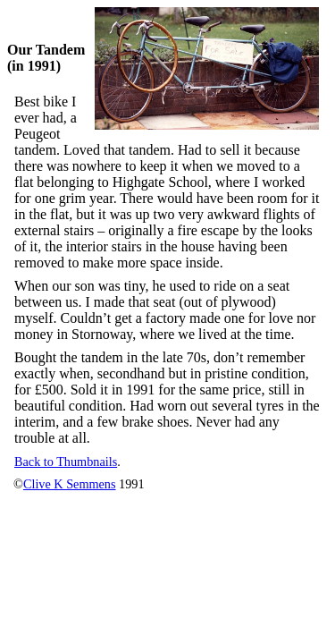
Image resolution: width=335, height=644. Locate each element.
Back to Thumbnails (66, 462)
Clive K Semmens (70, 484)
